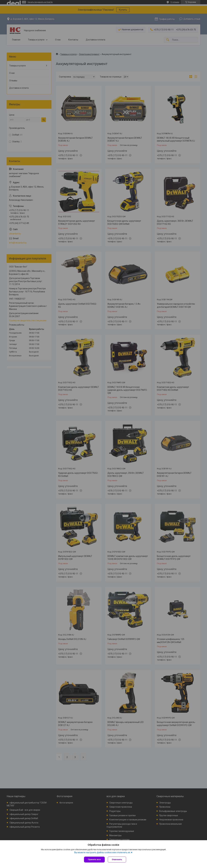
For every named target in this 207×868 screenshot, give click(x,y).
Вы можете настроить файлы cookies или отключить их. (103, 852)
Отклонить (117, 859)
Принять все (94, 859)
